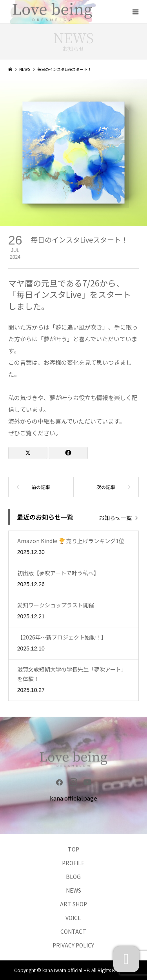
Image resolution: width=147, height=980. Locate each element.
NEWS (73, 890)
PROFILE (73, 863)
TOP (73, 849)
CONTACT (73, 931)
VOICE (73, 918)
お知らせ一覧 (115, 517)
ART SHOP (73, 904)
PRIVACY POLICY (73, 945)
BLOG (73, 877)
